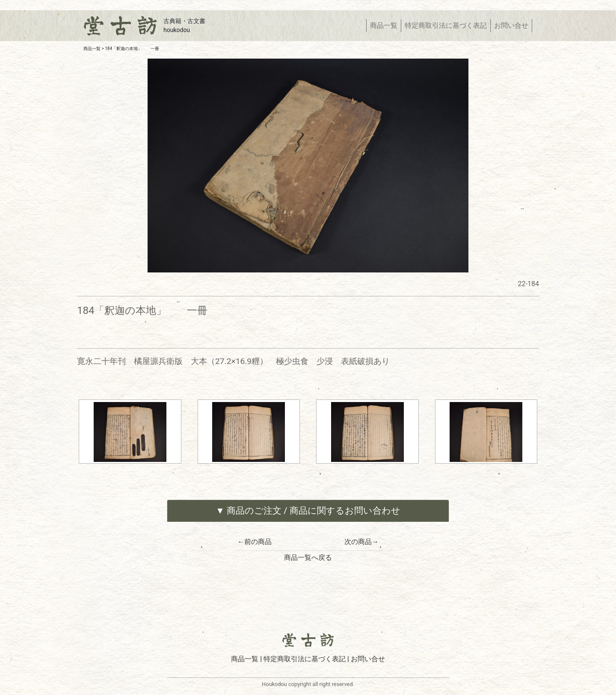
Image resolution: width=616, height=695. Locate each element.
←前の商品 (255, 542)
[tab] (308, 511)
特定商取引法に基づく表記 (446, 25)
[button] (308, 511)
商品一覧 (385, 25)
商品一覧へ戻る (308, 557)
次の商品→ (361, 542)
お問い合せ (511, 25)
